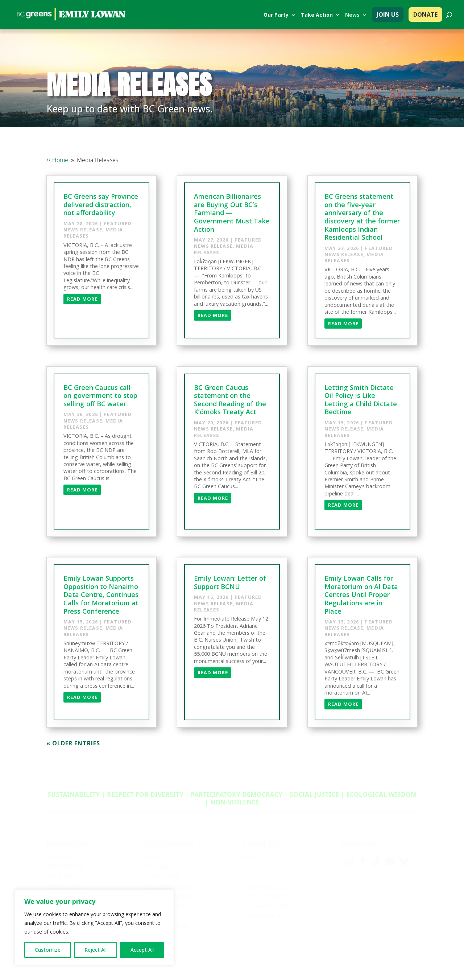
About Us (255, 857)
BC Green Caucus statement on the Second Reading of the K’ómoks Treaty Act (230, 400)
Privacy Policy (65, 886)
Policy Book (62, 876)
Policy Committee (266, 896)
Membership (162, 876)
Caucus (252, 876)
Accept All (142, 950)
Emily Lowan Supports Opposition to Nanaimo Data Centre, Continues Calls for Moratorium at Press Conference (101, 594)
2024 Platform (66, 866)
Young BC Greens (168, 886)
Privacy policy (337, 954)
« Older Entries (73, 743)
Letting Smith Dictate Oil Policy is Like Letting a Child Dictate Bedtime (361, 400)
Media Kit (59, 857)
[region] (94, 927)
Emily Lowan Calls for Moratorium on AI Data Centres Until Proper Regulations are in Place (361, 594)
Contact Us (257, 866)
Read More (82, 299)
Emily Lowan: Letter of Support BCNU (230, 582)
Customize (48, 950)
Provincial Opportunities (177, 866)
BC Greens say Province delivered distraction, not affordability (101, 204)
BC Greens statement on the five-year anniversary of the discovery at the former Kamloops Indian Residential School (362, 217)
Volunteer (158, 857)
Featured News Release (98, 227)
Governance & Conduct (273, 916)
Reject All (96, 950)
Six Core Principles (267, 906)
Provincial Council (266, 886)
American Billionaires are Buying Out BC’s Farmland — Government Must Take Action (232, 213)
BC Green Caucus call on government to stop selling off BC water (100, 396)
